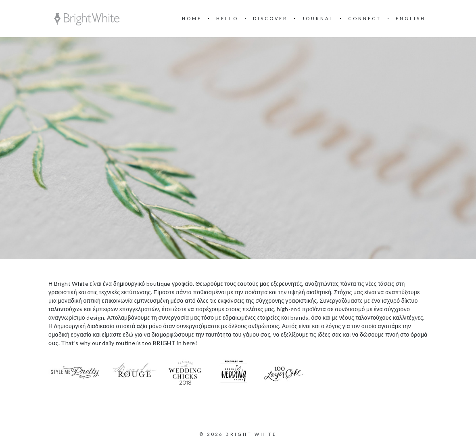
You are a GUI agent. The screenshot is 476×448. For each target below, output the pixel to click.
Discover (270, 18)
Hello (227, 18)
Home (192, 18)
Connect (365, 18)
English (411, 18)
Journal (318, 18)
